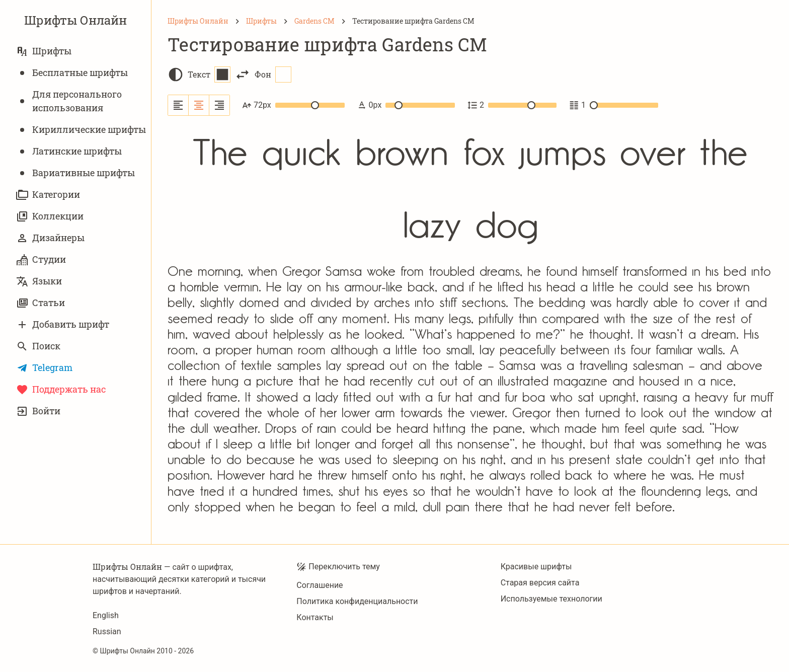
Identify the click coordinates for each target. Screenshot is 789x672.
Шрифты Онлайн (75, 20)
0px (406, 105)
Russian (107, 631)
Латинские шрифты (69, 151)
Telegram (44, 368)
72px (293, 105)
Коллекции (50, 216)
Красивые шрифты (536, 567)
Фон (273, 74)
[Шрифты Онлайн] (198, 21)
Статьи (41, 303)
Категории (48, 195)
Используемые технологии (551, 599)
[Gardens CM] (314, 21)
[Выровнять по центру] (199, 105)
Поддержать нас (61, 389)
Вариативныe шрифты (75, 173)
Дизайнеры (50, 238)
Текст (209, 74)
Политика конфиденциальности (357, 601)
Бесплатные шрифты (72, 73)
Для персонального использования (69, 101)
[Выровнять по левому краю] (178, 105)
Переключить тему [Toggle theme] (338, 567)
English (106, 615)
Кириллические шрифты (81, 130)
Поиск (38, 346)
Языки (39, 281)
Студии (41, 259)
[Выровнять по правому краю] (219, 105)
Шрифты (44, 51)
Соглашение (320, 585)
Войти (38, 411)
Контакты (315, 617)
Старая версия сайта (540, 583)
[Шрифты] (261, 21)
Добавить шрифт (63, 324)
